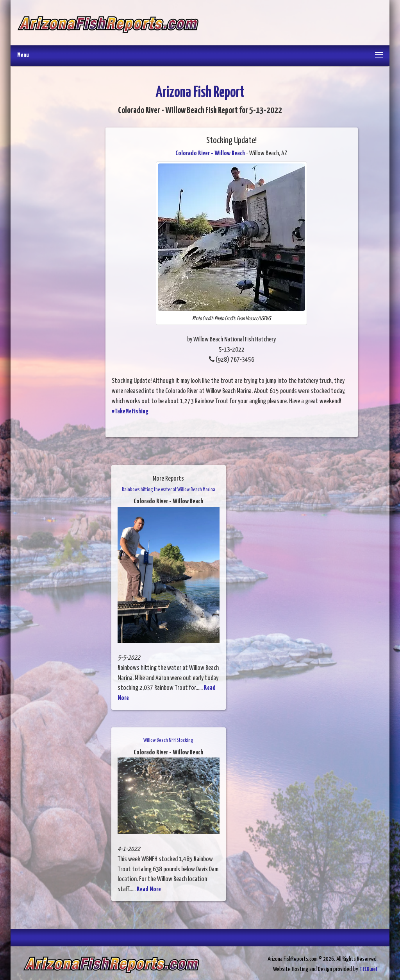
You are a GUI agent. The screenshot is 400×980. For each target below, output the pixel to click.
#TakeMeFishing (130, 412)
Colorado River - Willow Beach (210, 153)
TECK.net (369, 969)
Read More (149, 889)
